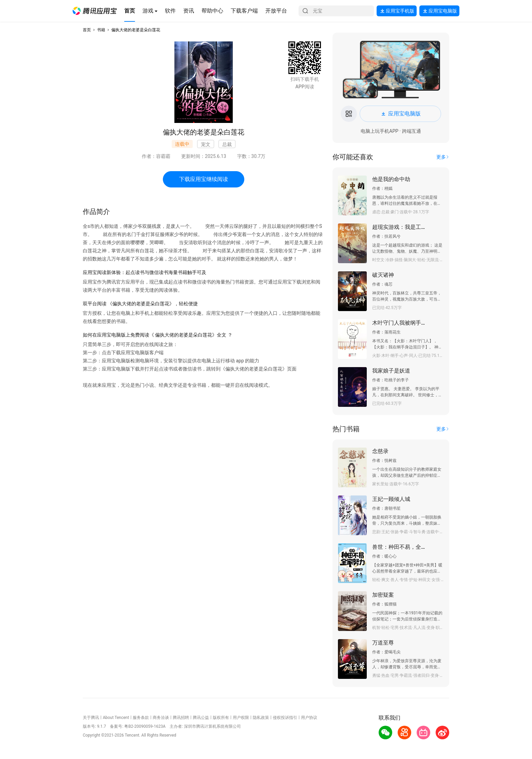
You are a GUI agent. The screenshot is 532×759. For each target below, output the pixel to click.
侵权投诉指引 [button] (285, 718)
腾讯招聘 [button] (181, 718)
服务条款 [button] (141, 718)
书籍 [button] (101, 30)
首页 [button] (87, 30)
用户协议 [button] (309, 718)
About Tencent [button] (116, 718)
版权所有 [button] (221, 718)
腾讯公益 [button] (201, 718)
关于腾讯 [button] (91, 718)
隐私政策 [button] (261, 718)
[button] (95, 11)
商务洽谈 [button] (161, 718)
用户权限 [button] (241, 718)
